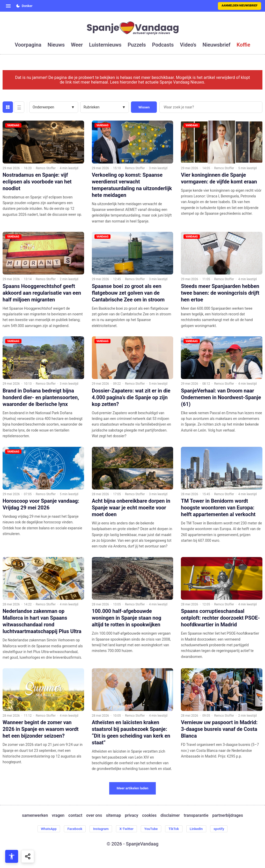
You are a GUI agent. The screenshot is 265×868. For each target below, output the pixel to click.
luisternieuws (105, 45)
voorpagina (28, 45)
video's (188, 45)
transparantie (196, 815)
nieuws (56, 45)
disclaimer (170, 815)
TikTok (177, 829)
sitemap (114, 815)
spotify (225, 829)
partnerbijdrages (228, 815)
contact (75, 815)
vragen (58, 815)
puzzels (137, 45)
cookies (149, 815)
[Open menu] (8, 6)
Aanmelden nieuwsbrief (240, 6)
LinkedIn (201, 829)
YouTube (152, 829)
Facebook (71, 829)
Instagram (99, 829)
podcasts (163, 45)
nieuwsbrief (217, 45)
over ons (94, 815)
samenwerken (35, 815)
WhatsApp (43, 829)
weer (77, 45)
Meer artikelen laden (133, 788)
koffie (243, 45)
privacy (131, 815)
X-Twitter (126, 829)
